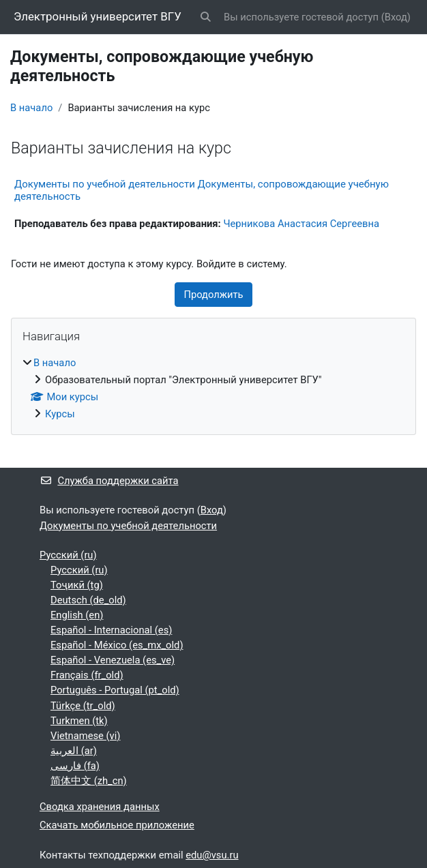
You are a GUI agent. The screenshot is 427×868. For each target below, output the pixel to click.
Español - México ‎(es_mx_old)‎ (117, 645)
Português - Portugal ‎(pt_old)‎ (115, 690)
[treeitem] (213, 388)
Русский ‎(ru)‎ (68, 555)
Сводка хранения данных (100, 807)
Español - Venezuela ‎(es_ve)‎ (113, 660)
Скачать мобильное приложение (117, 825)
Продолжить (213, 295)
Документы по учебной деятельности (128, 526)
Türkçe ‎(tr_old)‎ (83, 706)
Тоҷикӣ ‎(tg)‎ (77, 585)
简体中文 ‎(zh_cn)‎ (89, 781)
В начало (31, 108)
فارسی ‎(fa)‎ (75, 766)
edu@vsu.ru (212, 855)
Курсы (60, 414)
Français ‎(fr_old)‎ (87, 675)
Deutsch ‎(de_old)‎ (88, 600)
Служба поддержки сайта (109, 481)
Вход (396, 17)
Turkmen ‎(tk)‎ (79, 721)
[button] (206, 17)
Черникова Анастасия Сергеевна (301, 224)
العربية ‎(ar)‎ (74, 751)
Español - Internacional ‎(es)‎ (111, 630)
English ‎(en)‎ (77, 615)
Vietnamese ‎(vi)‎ (85, 736)
